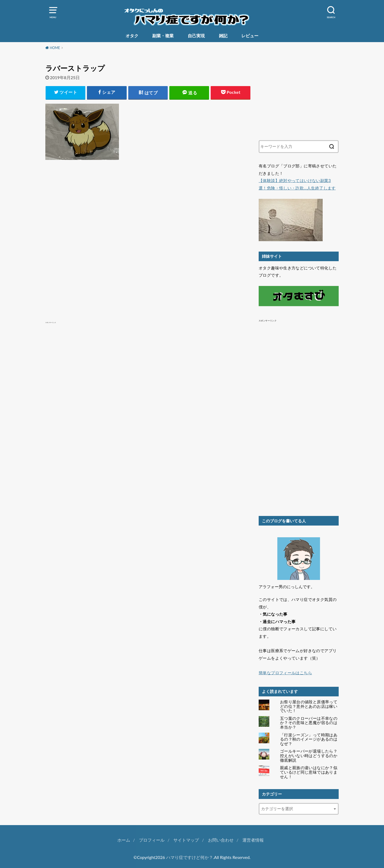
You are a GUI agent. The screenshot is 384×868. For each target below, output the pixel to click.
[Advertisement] (148, 229)
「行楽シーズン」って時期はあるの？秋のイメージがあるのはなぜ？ (309, 739)
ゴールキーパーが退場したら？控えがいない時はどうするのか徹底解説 (309, 756)
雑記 (223, 36)
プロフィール (152, 840)
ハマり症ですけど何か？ (190, 857)
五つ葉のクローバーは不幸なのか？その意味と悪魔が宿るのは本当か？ (309, 723)
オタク (132, 36)
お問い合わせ (221, 840)
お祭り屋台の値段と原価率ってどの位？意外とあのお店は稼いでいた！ (309, 706)
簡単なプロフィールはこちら (285, 673)
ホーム (124, 840)
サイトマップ (186, 840)
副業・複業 (163, 36)
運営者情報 (253, 840)
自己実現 (196, 36)
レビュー (250, 36)
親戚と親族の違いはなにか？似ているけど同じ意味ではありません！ (309, 772)
